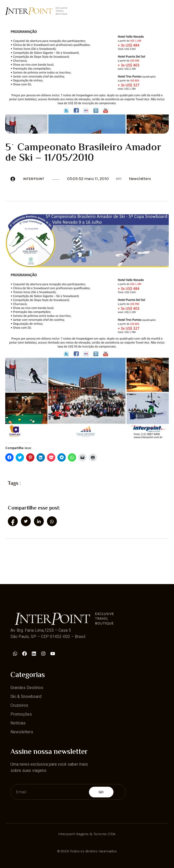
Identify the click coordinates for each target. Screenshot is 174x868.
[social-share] (13, 521)
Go (101, 792)
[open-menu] (166, 11)
